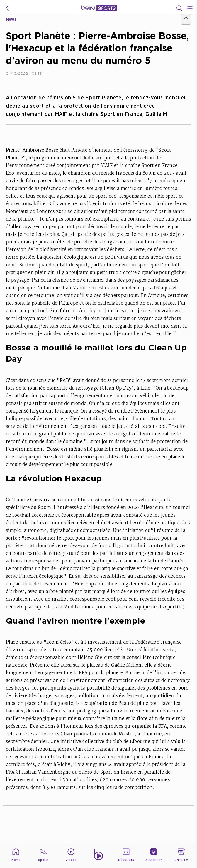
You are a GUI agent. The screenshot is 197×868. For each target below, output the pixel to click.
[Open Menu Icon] (190, 8)
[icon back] (7, 8)
